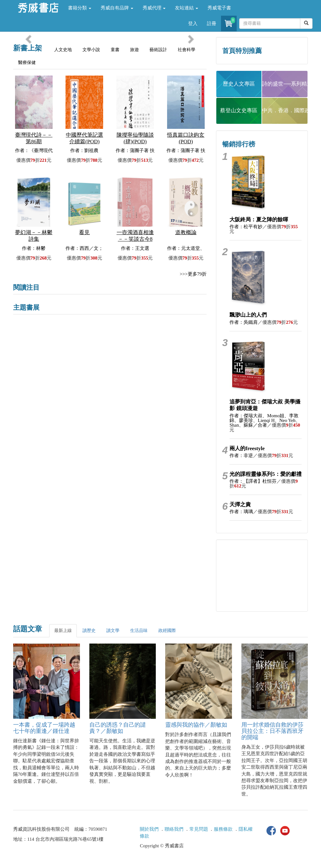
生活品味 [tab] (139, 631)
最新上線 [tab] (63, 631)
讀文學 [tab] (113, 631)
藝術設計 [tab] (158, 50)
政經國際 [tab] (167, 631)
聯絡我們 (174, 829)
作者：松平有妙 (246, 227)
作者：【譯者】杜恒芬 (253, 481)
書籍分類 (80, 8)
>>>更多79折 (193, 274)
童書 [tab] (115, 50)
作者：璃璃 (241, 512)
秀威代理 (154, 8)
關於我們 (149, 829)
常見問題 (199, 829)
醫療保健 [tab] (27, 63)
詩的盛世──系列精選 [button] (285, 84)
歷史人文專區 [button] (239, 84)
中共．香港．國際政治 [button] (285, 110)
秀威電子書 (219, 8)
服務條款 (223, 829)
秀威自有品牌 (117, 8)
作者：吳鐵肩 (244, 322)
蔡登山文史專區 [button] (239, 110)
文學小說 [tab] (91, 50)
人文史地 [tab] (63, 50)
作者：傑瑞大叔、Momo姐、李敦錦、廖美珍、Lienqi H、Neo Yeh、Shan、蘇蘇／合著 (265, 420)
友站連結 (187, 8)
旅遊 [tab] (134, 50)
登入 (193, 24)
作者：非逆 (241, 455)
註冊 (212, 24)
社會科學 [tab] (187, 50)
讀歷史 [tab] (89, 631)
